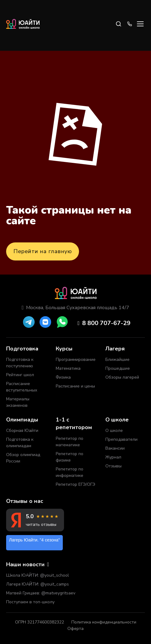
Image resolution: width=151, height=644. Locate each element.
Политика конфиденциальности (104, 622)
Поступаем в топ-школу (30, 602)
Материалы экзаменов (18, 402)
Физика (63, 377)
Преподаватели (121, 439)
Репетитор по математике (70, 442)
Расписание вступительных (22, 387)
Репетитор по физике (70, 457)
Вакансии (115, 448)
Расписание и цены (75, 386)
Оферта (75, 629)
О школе (114, 431)
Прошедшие (118, 368)
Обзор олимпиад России (23, 458)
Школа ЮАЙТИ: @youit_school (38, 575)
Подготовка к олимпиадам (20, 443)
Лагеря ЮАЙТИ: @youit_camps (38, 584)
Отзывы (113, 466)
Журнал (113, 457)
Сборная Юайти (22, 431)
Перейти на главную (43, 251)
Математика (68, 368)
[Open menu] (140, 24)
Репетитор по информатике (70, 472)
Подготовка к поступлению (20, 363)
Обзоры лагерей (122, 377)
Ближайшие (117, 359)
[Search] (119, 24)
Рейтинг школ (20, 375)
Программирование (76, 359)
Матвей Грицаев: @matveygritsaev (41, 593)
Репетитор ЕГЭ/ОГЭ (75, 484)
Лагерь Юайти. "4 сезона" (35, 540)
